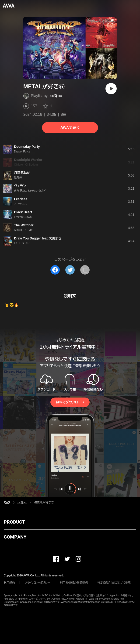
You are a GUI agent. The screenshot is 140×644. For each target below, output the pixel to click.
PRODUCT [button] (14, 522)
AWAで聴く (70, 128)
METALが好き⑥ (44, 503)
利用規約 (9, 583)
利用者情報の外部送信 (74, 583)
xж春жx (56, 96)
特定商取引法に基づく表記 (114, 583)
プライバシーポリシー (37, 583)
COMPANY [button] (15, 537)
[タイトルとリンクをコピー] (85, 270)
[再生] (111, 89)
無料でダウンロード (70, 402)
